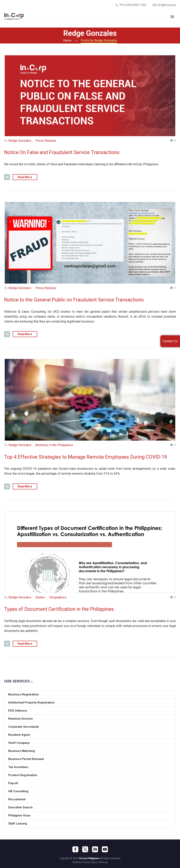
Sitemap (103, 862)
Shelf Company (19, 742)
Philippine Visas (19, 815)
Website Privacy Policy (85, 862)
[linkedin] (95, 849)
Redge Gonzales (20, 141)
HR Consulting (18, 791)
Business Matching (22, 751)
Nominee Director (21, 718)
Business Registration (24, 694)
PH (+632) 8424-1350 (133, 5)
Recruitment (17, 799)
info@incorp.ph (166, 5)
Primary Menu (172, 17)
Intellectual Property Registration (31, 702)
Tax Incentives (18, 767)
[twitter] (85, 849)
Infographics (58, 597)
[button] (7, 177)
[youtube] (105, 849)
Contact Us (170, 341)
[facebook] (75, 849)
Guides (40, 597)
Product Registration (23, 775)
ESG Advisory (18, 710)
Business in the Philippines (54, 445)
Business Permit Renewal (26, 759)
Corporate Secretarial (23, 726)
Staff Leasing (18, 823)
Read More (25, 177)
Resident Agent (19, 734)
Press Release (46, 141)
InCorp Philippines (89, 858)
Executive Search (20, 807)
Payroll (13, 783)
